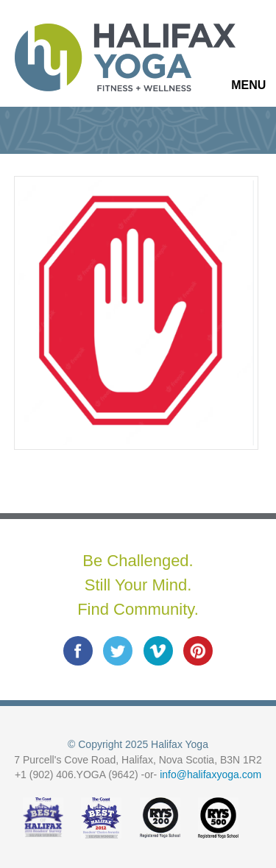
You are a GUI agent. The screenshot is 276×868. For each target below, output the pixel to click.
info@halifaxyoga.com (210, 775)
